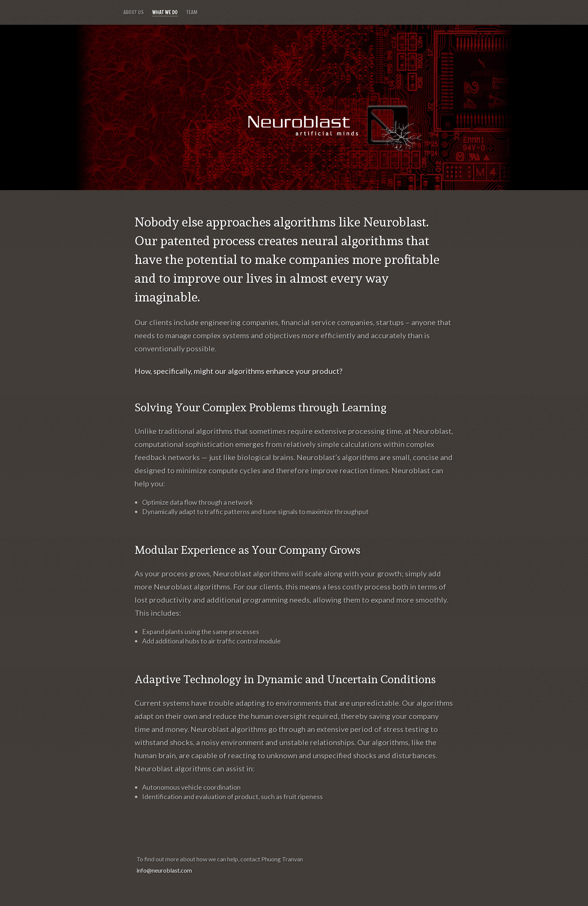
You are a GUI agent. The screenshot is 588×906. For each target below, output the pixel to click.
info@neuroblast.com (164, 870)
